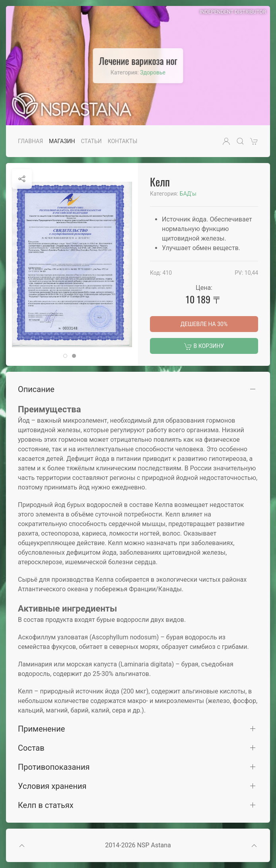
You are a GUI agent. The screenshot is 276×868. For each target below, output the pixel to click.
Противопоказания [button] (54, 767)
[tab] (65, 356)
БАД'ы (188, 194)
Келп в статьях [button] (46, 805)
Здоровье (153, 72)
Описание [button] (36, 389)
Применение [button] (41, 729)
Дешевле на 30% (204, 324)
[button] (226, 141)
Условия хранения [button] (52, 786)
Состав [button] (31, 748)
